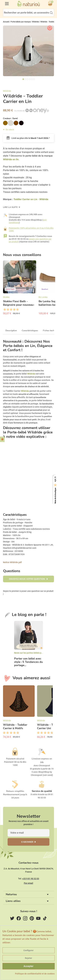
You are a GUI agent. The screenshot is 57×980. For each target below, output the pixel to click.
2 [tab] (25, 79)
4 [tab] (30, 79)
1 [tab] (23, 79)
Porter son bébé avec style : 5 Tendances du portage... (28, 662)
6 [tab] (34, 79)
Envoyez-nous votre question (27, 579)
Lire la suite (11, 207)
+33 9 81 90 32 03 (31, 879)
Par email (28, 883)
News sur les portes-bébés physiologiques (35, 653)
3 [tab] (28, 79)
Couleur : (10, 118)
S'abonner (27, 842)
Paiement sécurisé (15, 759)
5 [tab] (32, 79)
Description (11, 331)
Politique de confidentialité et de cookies (35, 974)
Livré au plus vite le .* (28, 138)
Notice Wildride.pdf (12, 562)
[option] (20, 289)
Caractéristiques (30, 331)
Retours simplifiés (15, 791)
